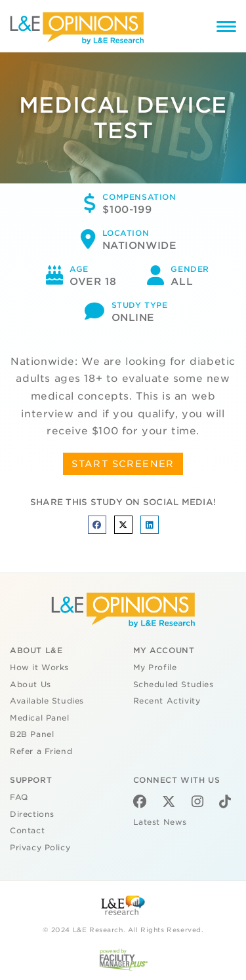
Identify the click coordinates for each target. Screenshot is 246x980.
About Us (31, 685)
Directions (32, 814)
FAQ (19, 797)
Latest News (160, 822)
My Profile (155, 668)
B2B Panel (32, 734)
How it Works (39, 668)
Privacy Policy (40, 848)
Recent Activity (167, 701)
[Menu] (226, 28)
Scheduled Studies (174, 685)
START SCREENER (123, 464)
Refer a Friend (41, 751)
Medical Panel (40, 718)
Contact (27, 831)
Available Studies (47, 701)
